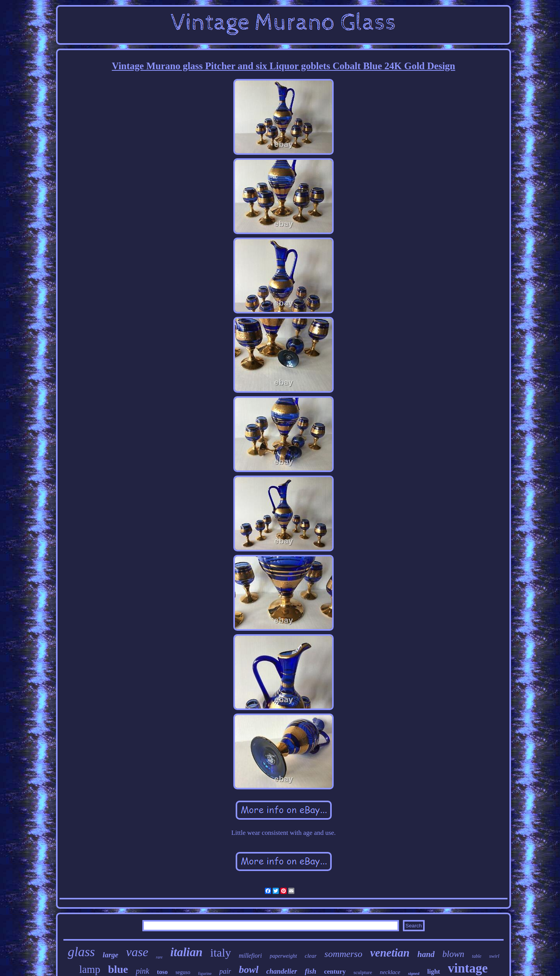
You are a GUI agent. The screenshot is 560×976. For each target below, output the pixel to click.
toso (163, 972)
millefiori (250, 956)
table (477, 956)
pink (142, 971)
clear (311, 956)
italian (186, 952)
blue (118, 969)
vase (137, 952)
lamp (90, 969)
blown (453, 954)
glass (81, 952)
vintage (468, 968)
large (110, 955)
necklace (390, 972)
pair (225, 971)
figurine (205, 973)
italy (221, 952)
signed (414, 973)
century (335, 972)
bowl (249, 970)
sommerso (343, 954)
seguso (183, 972)
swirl (494, 956)
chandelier (282, 971)
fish (311, 971)
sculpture (363, 972)
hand (426, 954)
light (433, 972)
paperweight (283, 956)
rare (159, 957)
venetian (390, 953)
